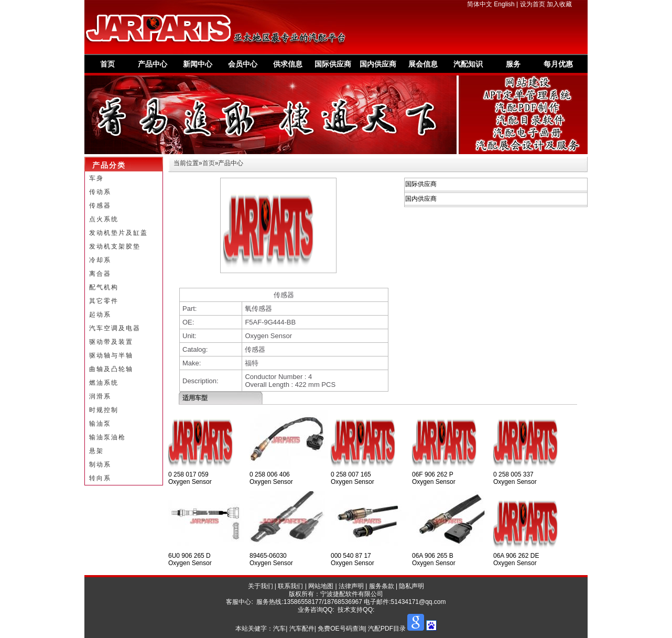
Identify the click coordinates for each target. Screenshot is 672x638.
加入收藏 (559, 4)
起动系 (100, 315)
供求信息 (288, 64)
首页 (107, 64)
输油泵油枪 (107, 437)
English (504, 4)
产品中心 (153, 64)
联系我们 (290, 586)
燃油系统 (104, 383)
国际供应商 (333, 64)
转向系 (100, 478)
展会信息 (423, 64)
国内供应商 (378, 64)
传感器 (100, 206)
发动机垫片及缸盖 (118, 233)
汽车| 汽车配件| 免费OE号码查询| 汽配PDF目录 (339, 629)
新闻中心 (198, 64)
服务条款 (382, 586)
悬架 (96, 451)
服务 (513, 64)
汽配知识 (468, 64)
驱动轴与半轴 (111, 355)
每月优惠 (558, 64)
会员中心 (243, 64)
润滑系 (100, 396)
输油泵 (100, 424)
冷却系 (100, 260)
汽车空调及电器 (115, 328)
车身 (96, 178)
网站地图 (321, 586)
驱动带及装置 (111, 342)
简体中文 (480, 4)
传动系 (100, 192)
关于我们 (261, 586)
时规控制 (104, 410)
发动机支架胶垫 (115, 246)
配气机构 (104, 287)
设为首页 (533, 4)
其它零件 (104, 301)
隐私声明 (411, 586)
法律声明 (351, 586)
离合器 (100, 274)
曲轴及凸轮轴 (111, 369)
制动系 (100, 464)
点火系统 (104, 219)
